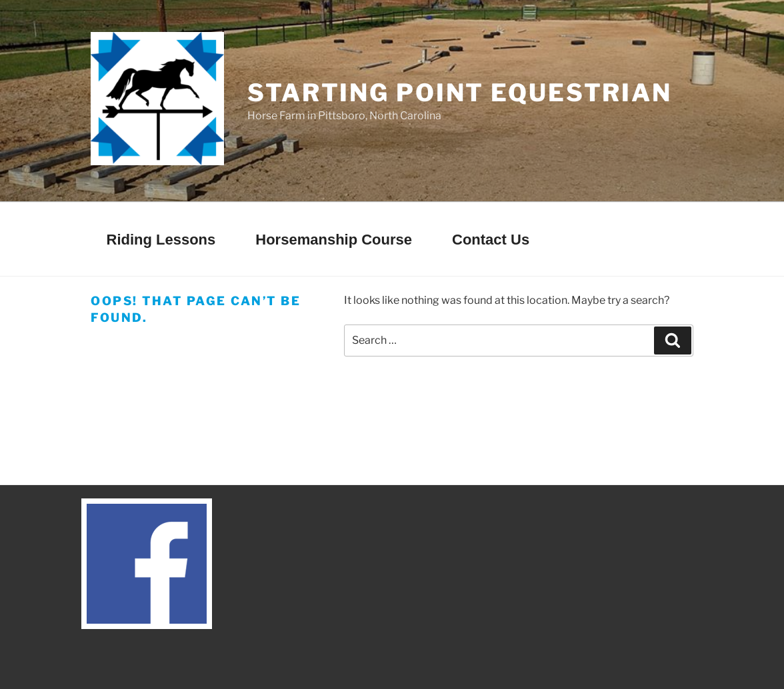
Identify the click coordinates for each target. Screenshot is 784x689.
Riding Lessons (161, 240)
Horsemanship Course (334, 240)
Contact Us (491, 240)
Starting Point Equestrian (460, 93)
